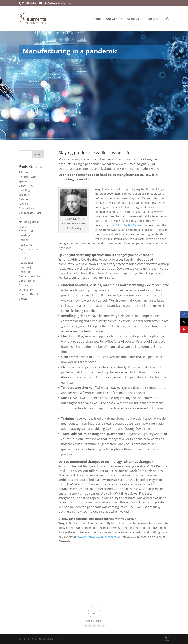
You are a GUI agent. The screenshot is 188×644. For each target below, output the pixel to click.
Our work (112, 19)
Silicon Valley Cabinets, (130, 225)
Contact (153, 19)
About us (133, 19)
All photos (25, 172)
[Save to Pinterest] (184, 330)
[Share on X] (184, 322)
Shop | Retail (27, 281)
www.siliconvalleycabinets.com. (97, 537)
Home (97, 19)
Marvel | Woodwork (31, 276)
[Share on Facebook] (184, 314)
